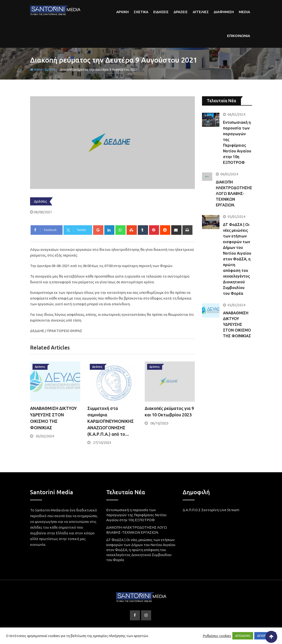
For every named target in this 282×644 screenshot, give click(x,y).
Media (244, 12)
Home (36, 70)
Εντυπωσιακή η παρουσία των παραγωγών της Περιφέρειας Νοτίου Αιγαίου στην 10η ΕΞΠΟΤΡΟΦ (136, 515)
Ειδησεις (161, 12)
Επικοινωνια (239, 36)
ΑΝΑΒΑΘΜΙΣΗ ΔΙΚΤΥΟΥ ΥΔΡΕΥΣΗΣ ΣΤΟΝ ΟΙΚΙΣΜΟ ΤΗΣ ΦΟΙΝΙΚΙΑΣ (237, 324)
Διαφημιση (224, 12)
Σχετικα (141, 12)
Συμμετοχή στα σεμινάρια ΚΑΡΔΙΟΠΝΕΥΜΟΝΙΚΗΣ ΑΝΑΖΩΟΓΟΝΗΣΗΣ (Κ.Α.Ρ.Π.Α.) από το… (111, 421)
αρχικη (122, 12)
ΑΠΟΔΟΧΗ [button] (243, 636)
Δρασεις (181, 12)
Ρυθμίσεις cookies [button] (217, 636)
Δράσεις (51, 70)
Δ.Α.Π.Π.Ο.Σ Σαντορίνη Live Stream (211, 510)
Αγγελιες (201, 12)
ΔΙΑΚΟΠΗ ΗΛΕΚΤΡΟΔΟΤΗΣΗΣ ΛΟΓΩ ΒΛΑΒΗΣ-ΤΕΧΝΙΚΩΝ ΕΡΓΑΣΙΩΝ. (234, 193)
